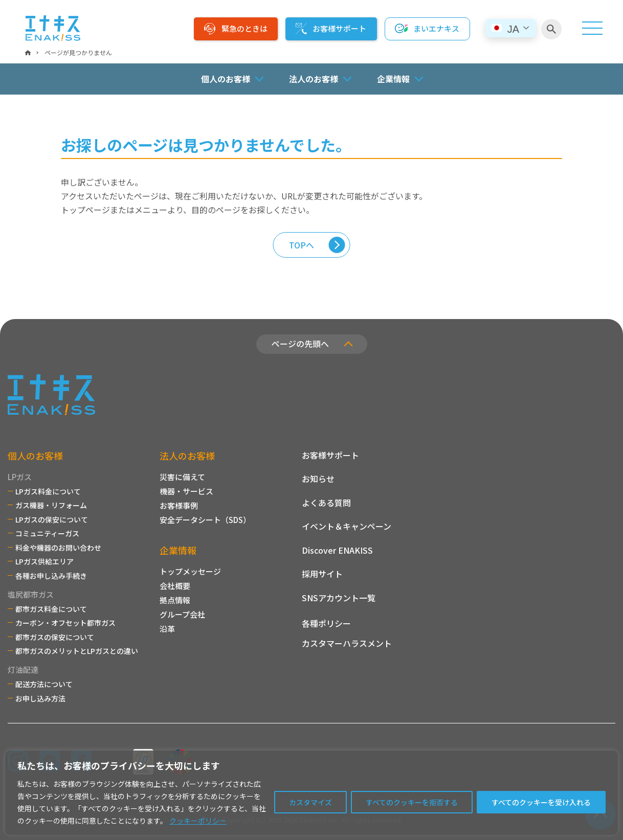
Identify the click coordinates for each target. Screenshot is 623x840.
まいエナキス (436, 28)
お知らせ (318, 479)
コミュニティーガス (47, 533)
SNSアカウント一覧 (339, 598)
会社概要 (175, 586)
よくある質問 (326, 503)
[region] (311, 793)
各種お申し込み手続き (51, 576)
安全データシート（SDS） (205, 520)
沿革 (167, 629)
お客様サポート (339, 28)
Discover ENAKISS (337, 550)
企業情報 (178, 550)
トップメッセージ (190, 571)
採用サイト (322, 574)
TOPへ (302, 245)
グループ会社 (182, 614)
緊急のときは (244, 28)
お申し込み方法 (40, 698)
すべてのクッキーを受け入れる (541, 802)
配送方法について (44, 684)
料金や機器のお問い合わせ (58, 548)
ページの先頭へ (300, 344)
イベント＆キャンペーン (347, 526)
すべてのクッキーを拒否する (412, 802)
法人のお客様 (187, 456)
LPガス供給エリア (44, 561)
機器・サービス (186, 491)
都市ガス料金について (51, 609)
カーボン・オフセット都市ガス (65, 623)
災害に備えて (182, 477)
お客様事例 (179, 505)
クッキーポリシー (198, 821)
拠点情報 (175, 600)
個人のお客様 (35, 456)
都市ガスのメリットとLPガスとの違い (77, 651)
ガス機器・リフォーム (51, 505)
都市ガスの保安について (55, 637)
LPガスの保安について (52, 519)
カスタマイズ (310, 802)
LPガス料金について (48, 491)
